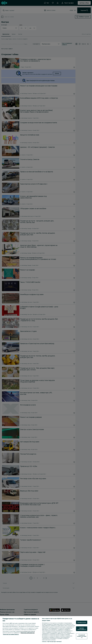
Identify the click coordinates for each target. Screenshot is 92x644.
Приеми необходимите (82, 629)
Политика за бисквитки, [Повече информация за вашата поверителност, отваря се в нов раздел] (28, 633)
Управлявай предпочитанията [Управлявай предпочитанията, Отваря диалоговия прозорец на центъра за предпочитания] (82, 636)
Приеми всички (82, 622)
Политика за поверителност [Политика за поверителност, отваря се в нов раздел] (11, 634)
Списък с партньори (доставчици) (52, 641)
